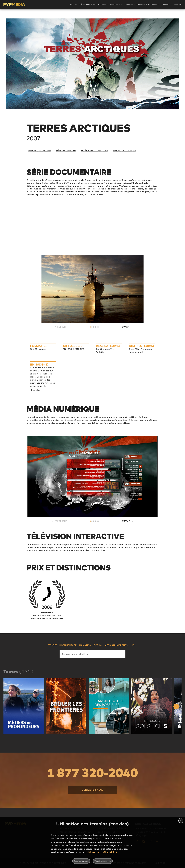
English (178, 4)
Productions (100, 4)
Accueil (74, 4)
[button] (24, 706)
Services (114, 4)
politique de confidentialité (101, 852)
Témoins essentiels (103, 861)
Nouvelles (153, 4)
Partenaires (127, 4)
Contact (166, 4)
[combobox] (92, 654)
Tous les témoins (81, 861)
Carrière (141, 4)
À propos (85, 4)
